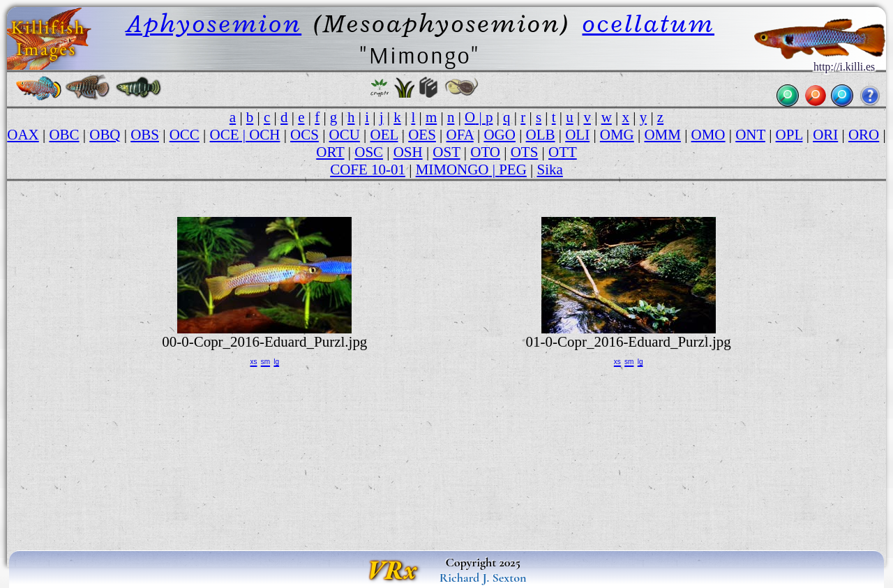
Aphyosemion (213, 23)
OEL (384, 135)
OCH (264, 135)
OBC (64, 135)
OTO (485, 152)
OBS (145, 135)
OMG (617, 135)
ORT (330, 152)
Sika (550, 169)
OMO (708, 135)
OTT (563, 152)
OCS (305, 135)
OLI (577, 135)
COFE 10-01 (368, 169)
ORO (864, 135)
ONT (750, 135)
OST (446, 152)
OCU (345, 135)
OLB (541, 135)
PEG (513, 169)
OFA (460, 135)
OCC (185, 135)
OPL (789, 135)
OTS (525, 152)
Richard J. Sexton (483, 578)
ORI (825, 135)
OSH (408, 152)
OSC (369, 152)
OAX (23, 135)
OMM (662, 135)
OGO (499, 135)
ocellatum (649, 23)
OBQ (105, 135)
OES (422, 135)
